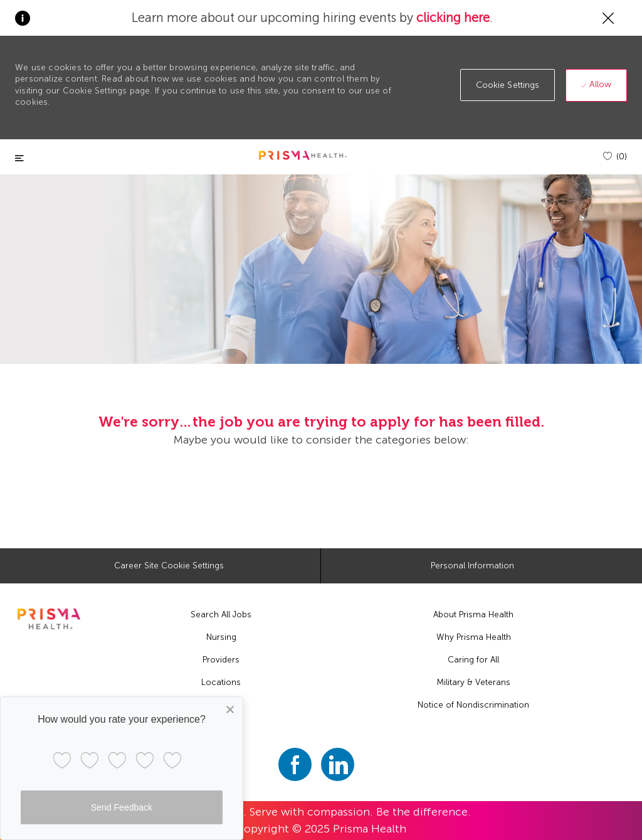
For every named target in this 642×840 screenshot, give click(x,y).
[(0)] (615, 157)
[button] (508, 85)
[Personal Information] (472, 566)
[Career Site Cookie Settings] (169, 566)
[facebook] (295, 764)
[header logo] (303, 155)
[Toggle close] (19, 158)
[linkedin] (338, 764)
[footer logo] (49, 619)
